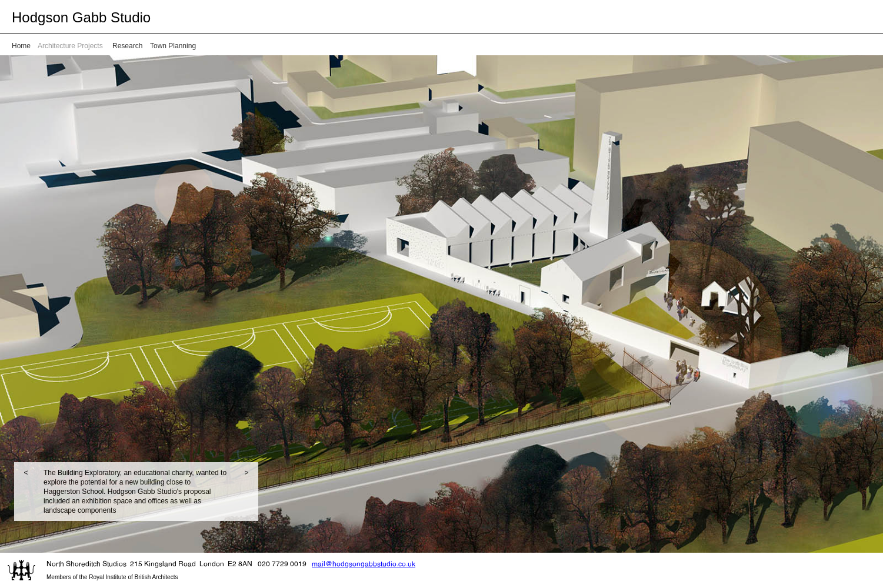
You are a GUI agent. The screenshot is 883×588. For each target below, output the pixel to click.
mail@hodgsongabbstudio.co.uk (364, 564)
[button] (26, 492)
